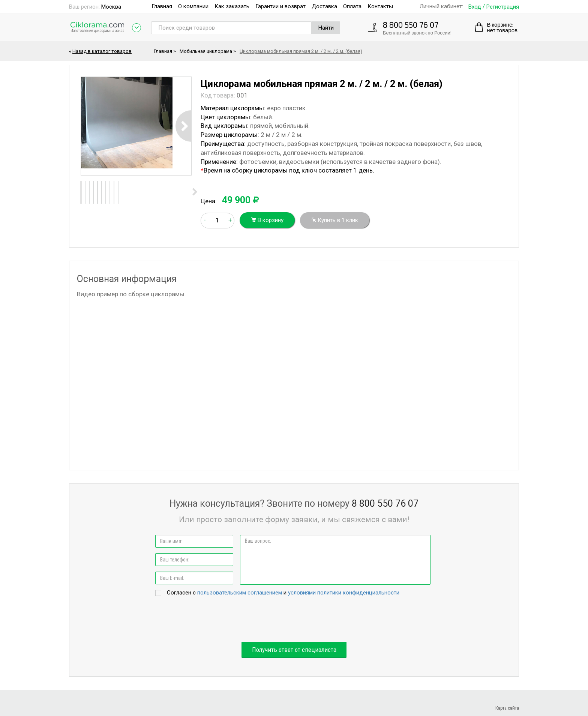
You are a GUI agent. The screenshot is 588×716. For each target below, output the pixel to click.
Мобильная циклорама (206, 51)
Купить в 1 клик (335, 220)
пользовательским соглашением (240, 593)
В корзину (267, 220)
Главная (162, 6)
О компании (193, 6)
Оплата (352, 6)
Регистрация (503, 7)
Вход (475, 7)
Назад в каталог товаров (102, 51)
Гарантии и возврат (280, 6)
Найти (326, 28)
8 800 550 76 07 (411, 25)
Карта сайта (507, 708)
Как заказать (232, 6)
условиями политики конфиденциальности (344, 593)
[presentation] (294, 620)
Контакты (380, 6)
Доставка (324, 6)
